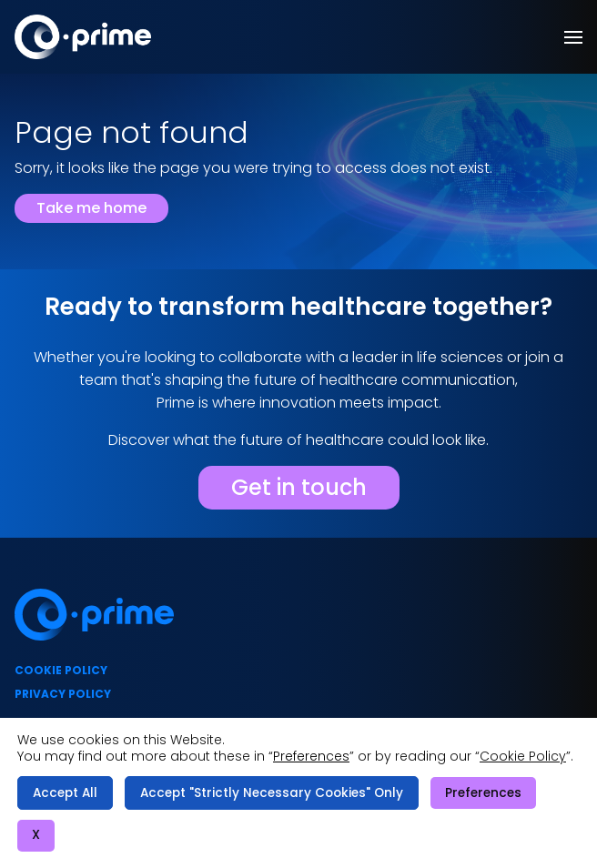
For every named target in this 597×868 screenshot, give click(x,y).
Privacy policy (63, 694)
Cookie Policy (523, 756)
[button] (573, 37)
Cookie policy (61, 670)
